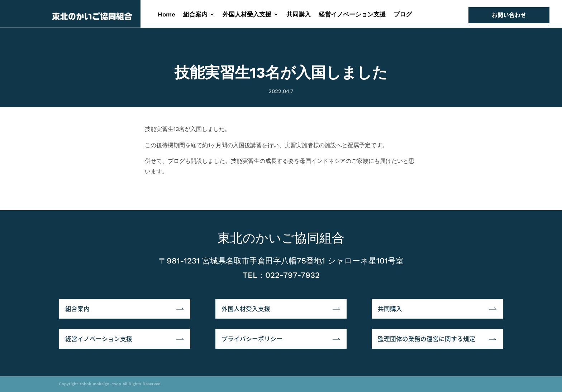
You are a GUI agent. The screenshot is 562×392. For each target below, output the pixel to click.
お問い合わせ (509, 15)
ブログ (403, 15)
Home (166, 15)
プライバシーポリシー (252, 339)
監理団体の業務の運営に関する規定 (427, 339)
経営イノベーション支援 (352, 15)
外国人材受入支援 (247, 15)
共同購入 (299, 15)
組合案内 (195, 15)
